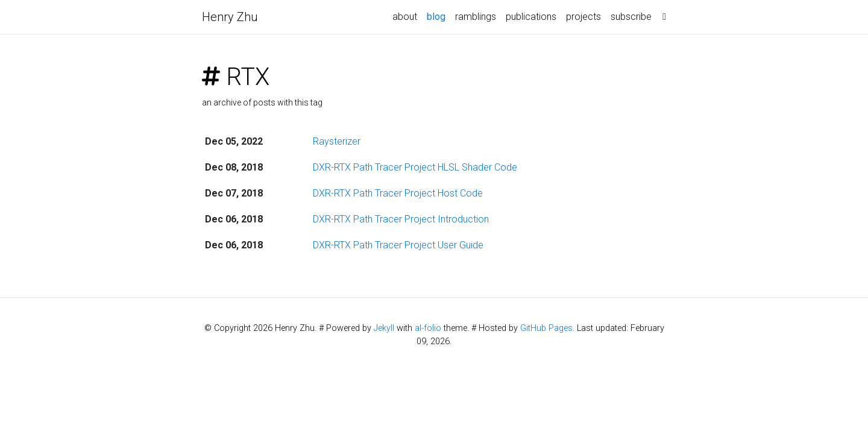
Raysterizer (337, 141)
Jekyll (384, 328)
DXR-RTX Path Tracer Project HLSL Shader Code (415, 167)
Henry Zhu (230, 17)
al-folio (428, 328)
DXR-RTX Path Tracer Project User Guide (398, 245)
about (405, 17)
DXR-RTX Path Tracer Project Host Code (398, 193)
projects (583, 17)
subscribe (631, 17)
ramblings (476, 17)
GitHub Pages (546, 328)
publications (531, 17)
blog (439, 16)
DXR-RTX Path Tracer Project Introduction (401, 219)
